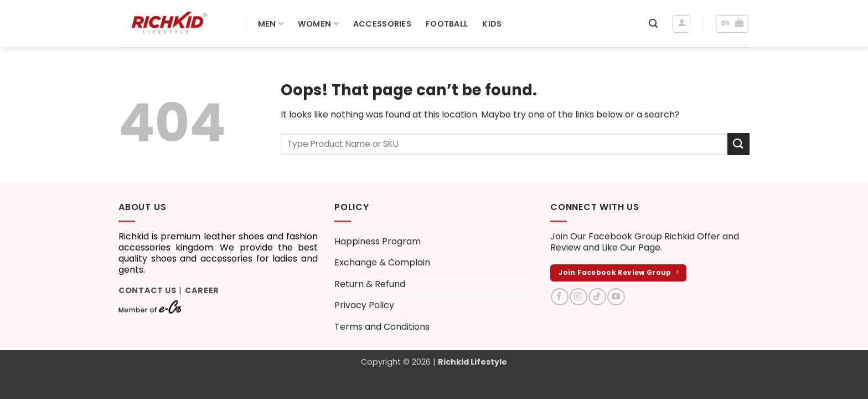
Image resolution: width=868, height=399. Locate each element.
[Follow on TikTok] (597, 297)
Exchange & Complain (382, 262)
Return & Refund (370, 284)
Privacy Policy (364, 305)
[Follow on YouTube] (616, 297)
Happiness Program (378, 241)
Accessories (382, 24)
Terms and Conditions (382, 327)
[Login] (681, 24)
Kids (492, 24)
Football (447, 24)
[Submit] (738, 144)
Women (318, 24)
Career (202, 290)
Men (271, 24)
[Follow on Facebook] (559, 297)
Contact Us (148, 290)
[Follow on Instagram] (578, 297)
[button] (653, 24)
